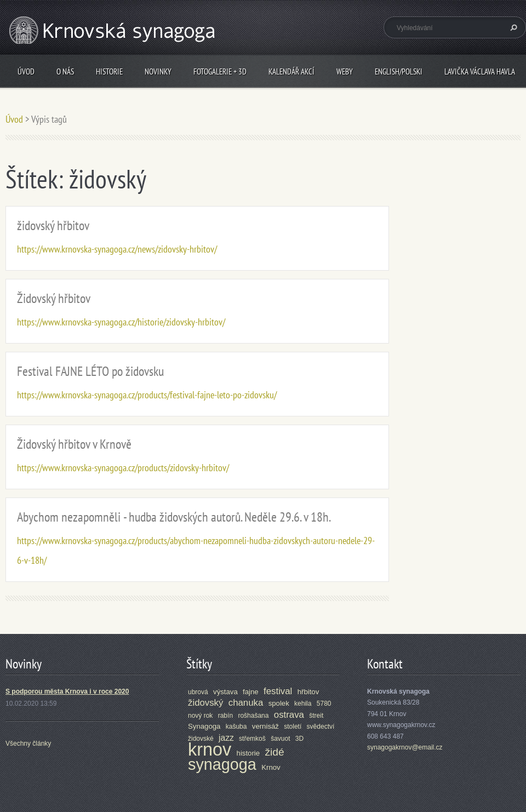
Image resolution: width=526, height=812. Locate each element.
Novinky (158, 72)
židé (274, 752)
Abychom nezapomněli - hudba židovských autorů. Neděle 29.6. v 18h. (174, 517)
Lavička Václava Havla (480, 72)
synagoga (222, 764)
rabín (225, 716)
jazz (226, 738)
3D (299, 739)
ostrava (289, 715)
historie (248, 753)
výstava (225, 692)
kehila (303, 704)
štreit (316, 716)
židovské (201, 739)
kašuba (236, 727)
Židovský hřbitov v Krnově (74, 444)
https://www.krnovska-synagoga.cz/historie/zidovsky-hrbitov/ (121, 322)
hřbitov (308, 692)
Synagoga (204, 726)
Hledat (512, 27)
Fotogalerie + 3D (220, 72)
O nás (65, 72)
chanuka (246, 703)
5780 (324, 704)
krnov (210, 750)
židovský (205, 703)
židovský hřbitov (53, 225)
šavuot (280, 739)
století (293, 727)
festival (278, 691)
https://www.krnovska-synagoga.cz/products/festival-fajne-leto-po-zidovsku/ (147, 395)
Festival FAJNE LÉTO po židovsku (90, 371)
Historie (109, 72)
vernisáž (265, 726)
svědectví (321, 727)
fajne (251, 692)
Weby (345, 72)
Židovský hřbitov (54, 298)
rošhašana (253, 716)
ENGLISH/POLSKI (399, 72)
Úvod (26, 72)
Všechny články (28, 744)
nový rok (200, 716)
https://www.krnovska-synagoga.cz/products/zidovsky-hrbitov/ (123, 468)
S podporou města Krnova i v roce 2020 (67, 691)
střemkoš (252, 739)
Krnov (271, 767)
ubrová (198, 692)
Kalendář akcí (291, 72)
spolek (279, 703)
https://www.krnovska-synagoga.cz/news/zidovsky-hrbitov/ (117, 249)
